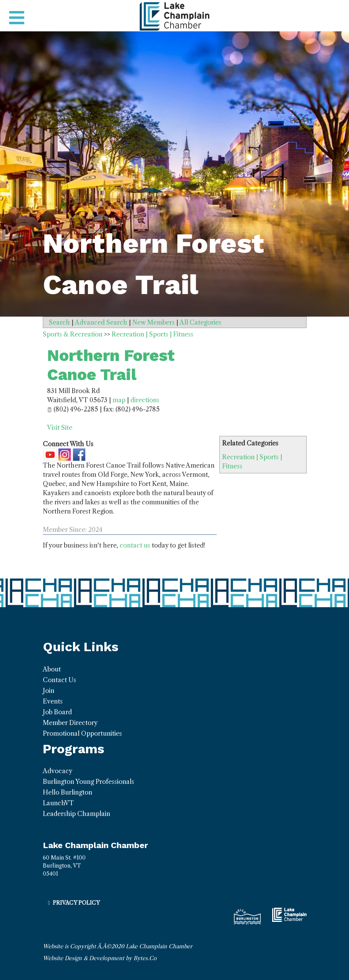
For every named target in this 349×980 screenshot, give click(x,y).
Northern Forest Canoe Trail (111, 365)
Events (53, 701)
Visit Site (60, 427)
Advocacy (58, 771)
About (52, 669)
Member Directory (70, 723)
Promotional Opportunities (82, 733)
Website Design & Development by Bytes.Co (100, 958)
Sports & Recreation (73, 334)
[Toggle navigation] (17, 18)
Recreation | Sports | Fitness (153, 334)
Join (49, 691)
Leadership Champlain (76, 814)
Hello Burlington (67, 792)
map (119, 400)
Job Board (57, 712)
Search (59, 322)
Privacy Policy (76, 903)
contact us (135, 545)
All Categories (200, 322)
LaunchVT (58, 803)
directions (145, 400)
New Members (153, 322)
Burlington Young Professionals (88, 782)
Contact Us (59, 680)
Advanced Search (101, 322)
